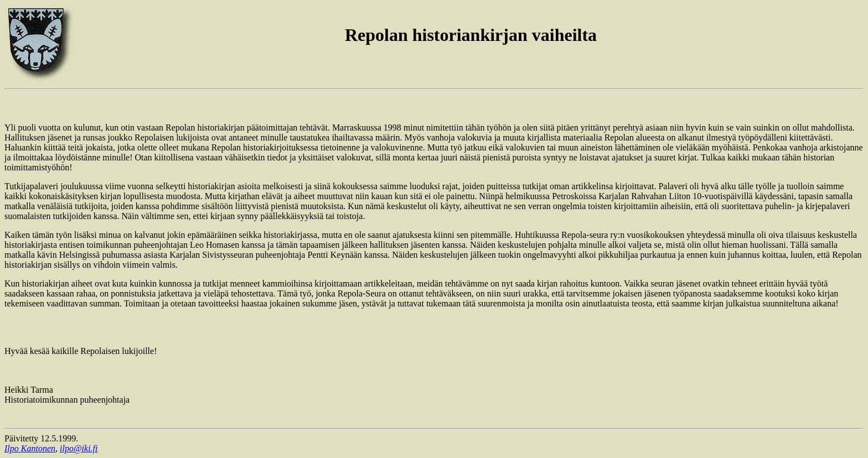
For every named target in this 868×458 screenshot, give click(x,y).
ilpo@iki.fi (79, 448)
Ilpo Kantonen (30, 448)
